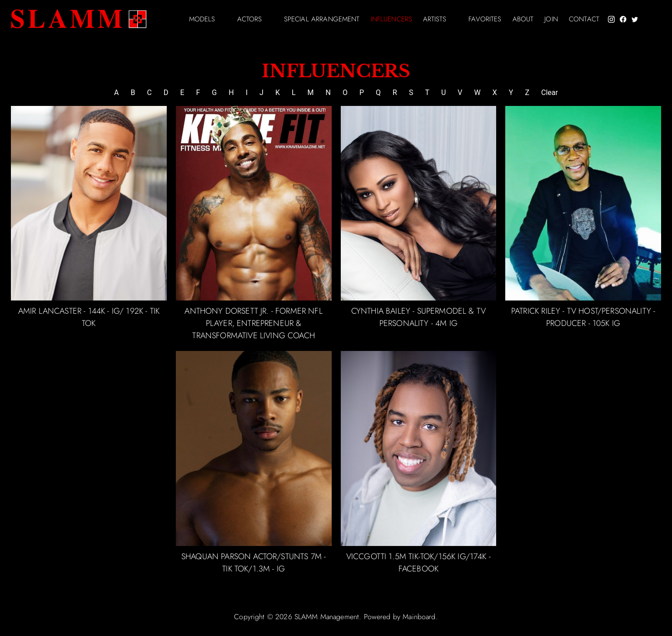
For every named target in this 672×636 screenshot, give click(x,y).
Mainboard (419, 617)
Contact (584, 19)
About (523, 19)
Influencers (392, 19)
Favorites (485, 19)
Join (551, 19)
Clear (550, 93)
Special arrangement (322, 19)
